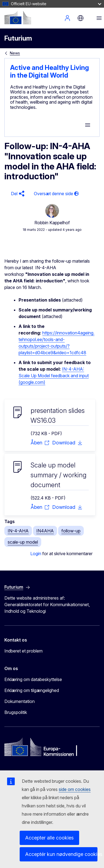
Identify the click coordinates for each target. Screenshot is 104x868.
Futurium (18, 38)
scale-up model (23, 542)
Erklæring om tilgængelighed (32, 690)
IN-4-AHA (18, 531)
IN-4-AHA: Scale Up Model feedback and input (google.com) (54, 376)
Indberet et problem (23, 651)
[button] (17, 194)
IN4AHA (45, 531)
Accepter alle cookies (49, 838)
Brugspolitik (16, 712)
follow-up (71, 531)
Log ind (67, 18)
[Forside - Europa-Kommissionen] (18, 18)
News (15, 53)
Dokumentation (20, 701)
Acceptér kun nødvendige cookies (61, 854)
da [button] (81, 18)
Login (36, 554)
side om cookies (75, 789)
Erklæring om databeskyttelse (33, 679)
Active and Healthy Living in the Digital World (50, 71)
